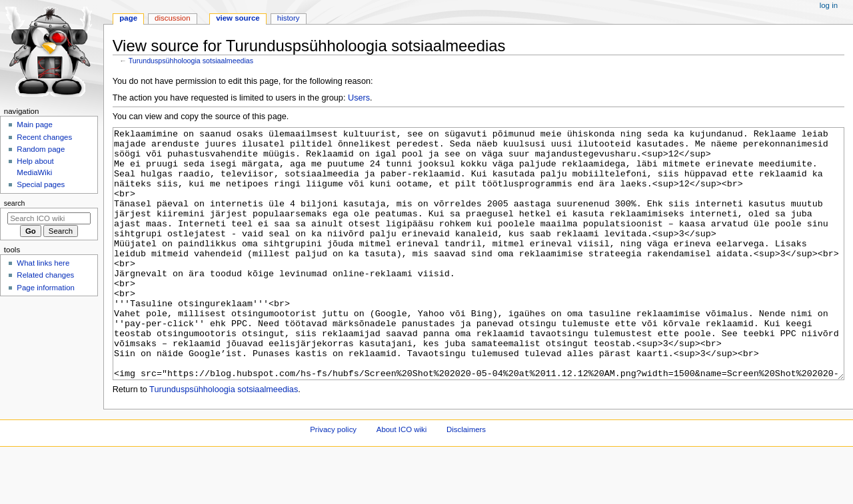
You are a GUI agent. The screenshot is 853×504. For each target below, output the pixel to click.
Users (359, 98)
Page (128, 18)
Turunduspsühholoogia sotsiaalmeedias (191, 61)
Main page (35, 125)
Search (15, 203)
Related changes (45, 275)
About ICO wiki (402, 479)
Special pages (41, 184)
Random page (41, 149)
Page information (46, 288)
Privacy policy (333, 479)
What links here (43, 263)
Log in (829, 5)
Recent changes (44, 137)
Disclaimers (466, 479)
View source (238, 18)
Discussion (172, 18)
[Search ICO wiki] (49, 218)
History (289, 18)
